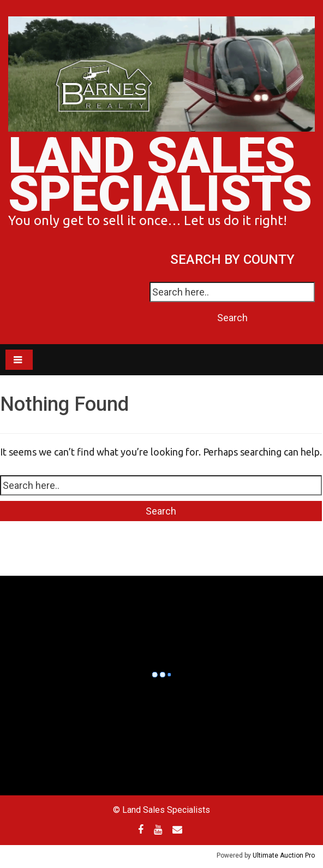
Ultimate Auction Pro (284, 855)
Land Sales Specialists (160, 175)
